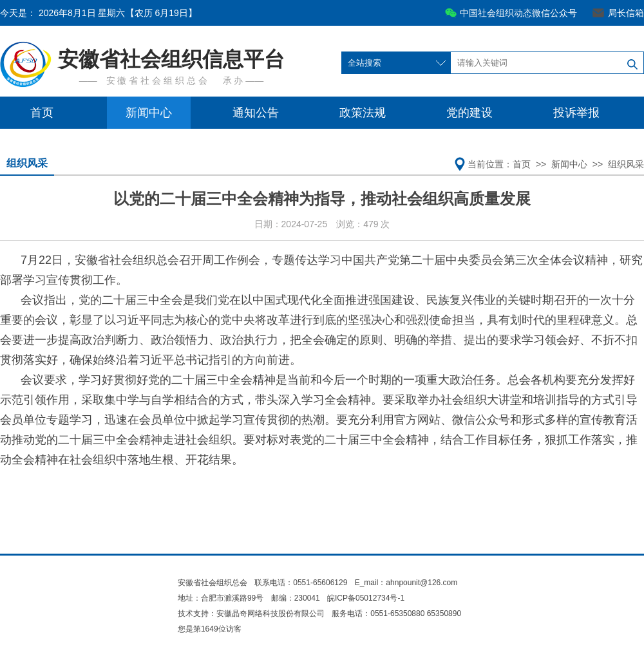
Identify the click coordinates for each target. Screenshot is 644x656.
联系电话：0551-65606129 (302, 583)
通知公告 (256, 113)
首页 (42, 113)
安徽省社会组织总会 (213, 583)
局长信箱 (626, 13)
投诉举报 (576, 113)
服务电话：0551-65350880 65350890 (396, 614)
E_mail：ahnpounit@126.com (406, 583)
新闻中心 (149, 113)
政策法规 (363, 113)
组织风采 (27, 163)
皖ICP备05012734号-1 (366, 598)
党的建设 (469, 113)
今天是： (99, 13)
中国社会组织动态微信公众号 (518, 13)
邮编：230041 (296, 598)
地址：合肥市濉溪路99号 (221, 598)
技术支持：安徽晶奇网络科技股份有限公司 (251, 614)
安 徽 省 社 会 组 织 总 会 (157, 80)
